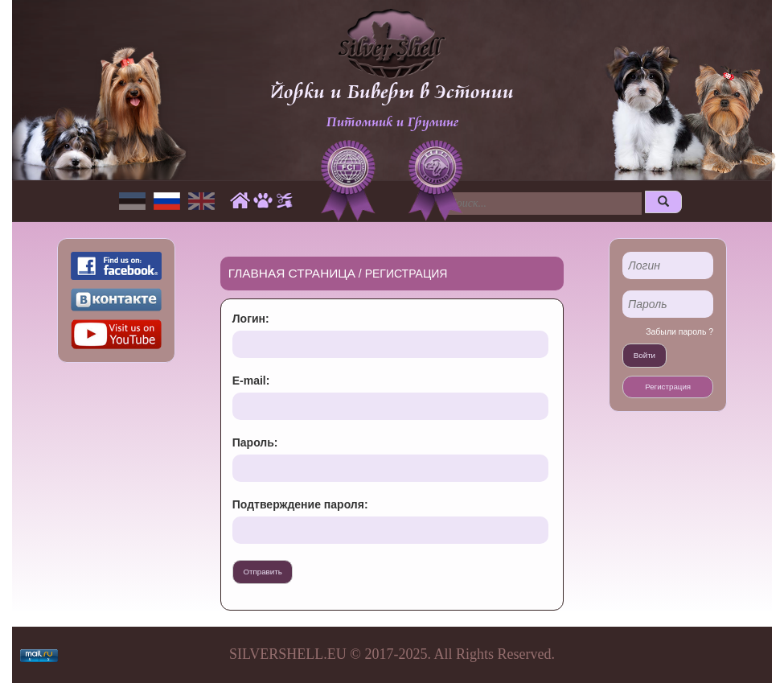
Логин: (251, 319)
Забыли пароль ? (679, 331)
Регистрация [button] (668, 387)
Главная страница (292, 273)
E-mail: (251, 381)
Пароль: (255, 442)
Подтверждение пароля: (300, 504)
